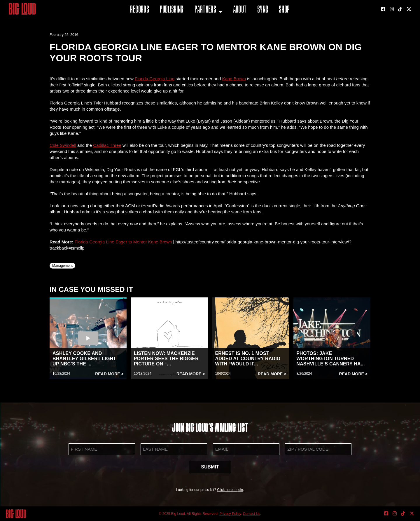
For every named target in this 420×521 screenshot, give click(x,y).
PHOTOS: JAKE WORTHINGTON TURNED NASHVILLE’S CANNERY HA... (330, 359)
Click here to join (230, 490)
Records (140, 10)
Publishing (172, 10)
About (240, 10)
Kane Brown (234, 79)
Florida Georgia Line (155, 79)
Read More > (109, 374)
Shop (284, 10)
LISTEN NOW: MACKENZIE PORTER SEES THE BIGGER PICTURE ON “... (166, 359)
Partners (205, 10)
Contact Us (252, 514)
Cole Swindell (63, 145)
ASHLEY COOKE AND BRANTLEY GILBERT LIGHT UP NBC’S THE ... (84, 359)
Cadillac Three (107, 145)
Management (62, 266)
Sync (263, 10)
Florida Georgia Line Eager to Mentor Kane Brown (123, 242)
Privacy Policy (230, 514)
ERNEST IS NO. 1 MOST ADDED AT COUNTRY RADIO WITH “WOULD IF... (248, 359)
